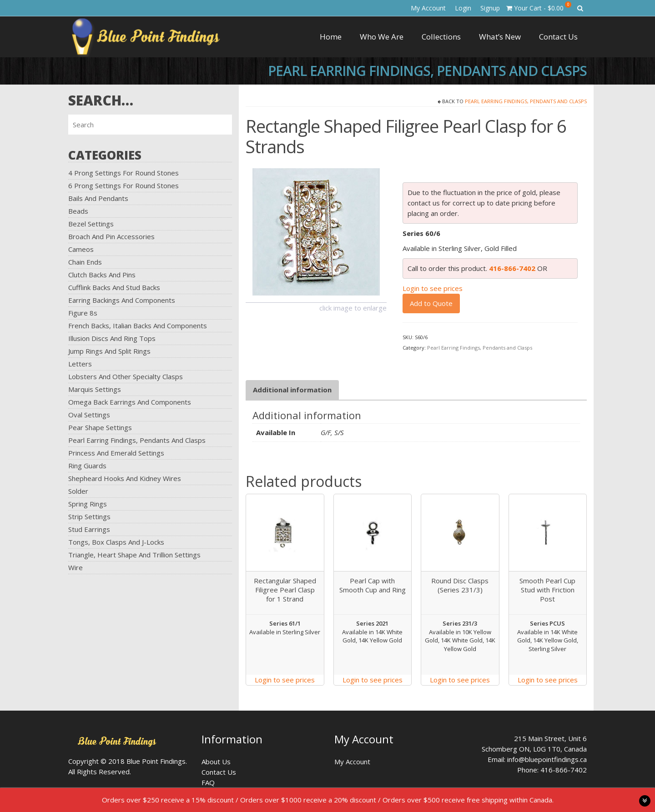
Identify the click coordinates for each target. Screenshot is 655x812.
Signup (490, 8)
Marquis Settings (95, 389)
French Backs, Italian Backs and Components (138, 326)
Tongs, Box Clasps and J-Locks (116, 542)
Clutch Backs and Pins (102, 275)
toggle (645, 801)
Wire (76, 567)
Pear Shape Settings (100, 427)
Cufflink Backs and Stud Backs (114, 287)
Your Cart (539, 7)
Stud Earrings (89, 529)
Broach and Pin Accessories (111, 236)
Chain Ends (85, 262)
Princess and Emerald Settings (116, 453)
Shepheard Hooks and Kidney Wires (125, 478)
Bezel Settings (91, 224)
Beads (78, 211)
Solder (78, 491)
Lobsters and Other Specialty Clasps (126, 376)
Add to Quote (431, 303)
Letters (80, 364)
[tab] (292, 390)
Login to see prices (433, 288)
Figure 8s (83, 313)
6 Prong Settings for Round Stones (123, 185)
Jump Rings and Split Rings (109, 351)
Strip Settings (89, 516)
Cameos (81, 249)
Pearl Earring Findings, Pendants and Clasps (137, 440)
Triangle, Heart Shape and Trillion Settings (134, 555)
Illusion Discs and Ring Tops (112, 338)
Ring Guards (87, 466)
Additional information (292, 390)
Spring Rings (88, 504)
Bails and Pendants (98, 198)
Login (463, 8)
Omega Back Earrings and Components (130, 402)
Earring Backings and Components (122, 300)
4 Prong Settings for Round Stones (123, 173)
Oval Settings (89, 415)
